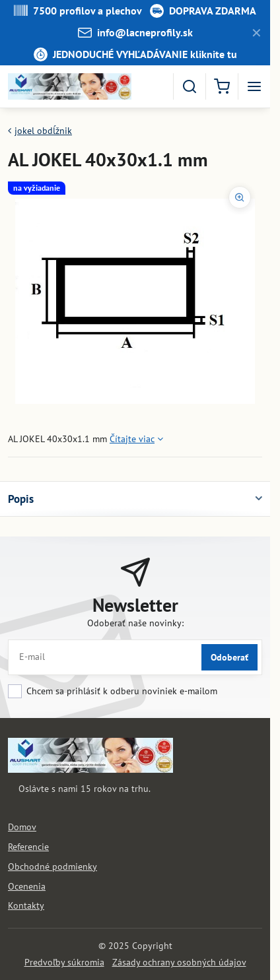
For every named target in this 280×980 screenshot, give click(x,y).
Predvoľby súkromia (64, 962)
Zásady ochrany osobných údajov (179, 962)
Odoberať (229, 657)
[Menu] (254, 86)
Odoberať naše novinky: (135, 623)
